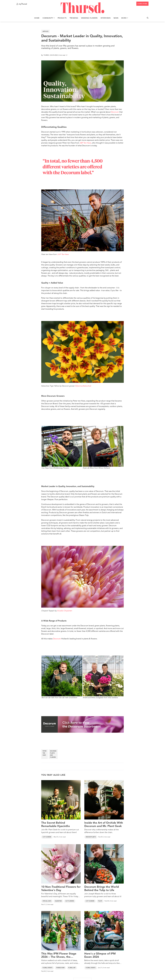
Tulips (100, 901)
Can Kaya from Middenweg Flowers (62, 447)
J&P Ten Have (85, 143)
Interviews (106, 18)
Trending (74, 18)
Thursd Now (60, 968)
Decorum (115, 112)
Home (37, 18)
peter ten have (45, 753)
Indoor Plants (91, 837)
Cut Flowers (47, 837)
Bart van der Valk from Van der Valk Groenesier (62, 677)
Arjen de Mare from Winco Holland (103, 447)
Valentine (58, 901)
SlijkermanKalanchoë (83, 386)
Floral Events (48, 968)
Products (62, 18)
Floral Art (72, 968)
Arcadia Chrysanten (65, 611)
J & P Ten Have (63, 254)
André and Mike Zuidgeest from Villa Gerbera (103, 677)
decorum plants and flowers (53, 754)
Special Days (47, 901)
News (116, 18)
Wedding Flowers (89, 18)
